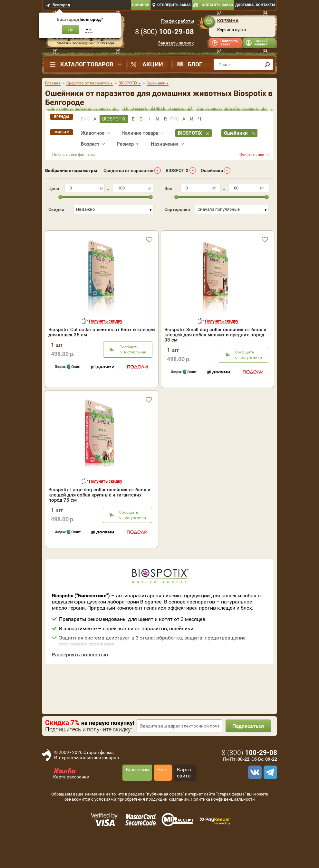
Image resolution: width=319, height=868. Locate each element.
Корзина (228, 21)
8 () (164, 32)
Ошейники (212, 170)
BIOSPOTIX (177, 170)
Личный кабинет (261, 43)
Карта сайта (184, 793)
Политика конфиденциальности (223, 819)
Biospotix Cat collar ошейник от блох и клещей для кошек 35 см (102, 352)
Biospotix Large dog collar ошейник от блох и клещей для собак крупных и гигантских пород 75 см (99, 515)
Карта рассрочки (71, 797)
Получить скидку (106, 341)
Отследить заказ (174, 5)
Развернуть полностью (80, 675)
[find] (267, 64)
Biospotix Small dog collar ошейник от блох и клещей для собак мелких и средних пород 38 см (215, 355)
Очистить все (252, 155)
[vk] (254, 792)
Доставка (244, 5)
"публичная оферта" (165, 814)
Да (71, 30)
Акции (153, 64)
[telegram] (269, 792)
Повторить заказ (229, 43)
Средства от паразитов (128, 170)
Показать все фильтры (73, 155)
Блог (195, 64)
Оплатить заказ (217, 5)
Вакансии (137, 790)
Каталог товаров (87, 64)
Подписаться (248, 746)
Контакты (266, 5)
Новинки (141, 5)
